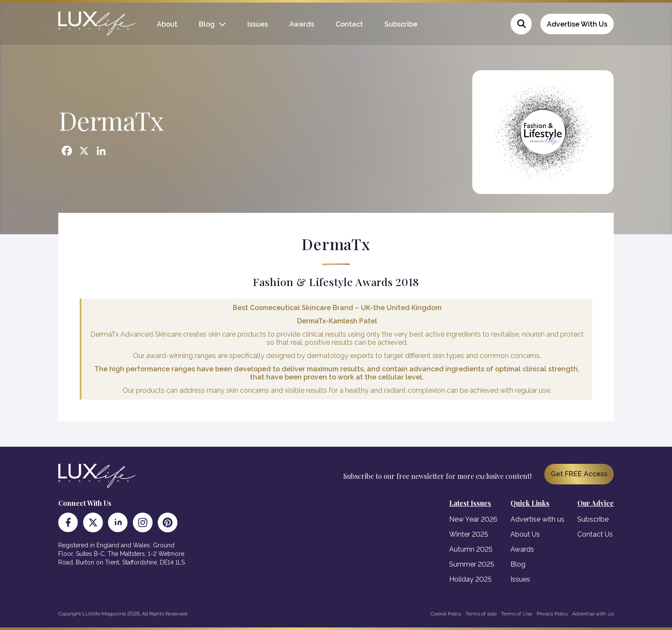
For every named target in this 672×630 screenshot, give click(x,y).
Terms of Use (517, 614)
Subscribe (401, 24)
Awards (302, 24)
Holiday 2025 (470, 579)
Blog (207, 24)
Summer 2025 (472, 564)
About (167, 24)
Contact (349, 24)
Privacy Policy (552, 614)
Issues (258, 24)
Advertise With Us (577, 24)
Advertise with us (537, 519)
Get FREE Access (579, 474)
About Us (525, 534)
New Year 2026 (473, 519)
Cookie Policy (446, 614)
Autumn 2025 (471, 549)
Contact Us (595, 534)
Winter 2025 (469, 534)
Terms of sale (481, 614)
